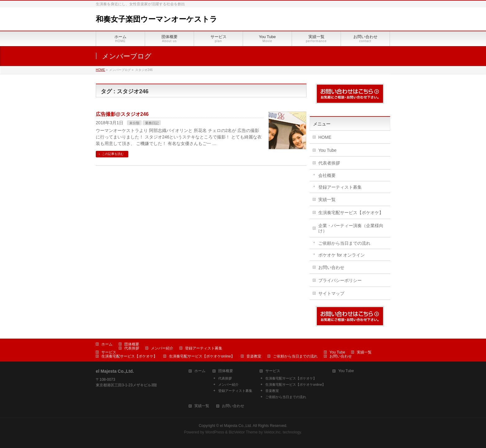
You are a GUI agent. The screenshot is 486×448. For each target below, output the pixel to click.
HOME (325, 137)
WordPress (215, 432)
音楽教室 (254, 356)
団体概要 (132, 344)
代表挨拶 (132, 348)
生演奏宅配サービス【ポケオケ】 (351, 213)
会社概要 (327, 175)
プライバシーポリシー (340, 280)
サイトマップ (331, 293)
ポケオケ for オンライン (342, 255)
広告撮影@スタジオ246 (122, 114)
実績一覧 (327, 200)
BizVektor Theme (243, 432)
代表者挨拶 (329, 163)
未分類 (134, 123)
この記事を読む (113, 154)
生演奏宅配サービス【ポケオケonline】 (202, 356)
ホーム (107, 344)
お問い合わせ (331, 267)
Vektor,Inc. (273, 432)
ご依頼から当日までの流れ (344, 243)
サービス (109, 352)
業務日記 (152, 123)
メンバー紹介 (162, 348)
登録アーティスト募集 (340, 187)
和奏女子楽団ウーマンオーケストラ (157, 19)
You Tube (327, 150)
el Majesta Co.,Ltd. (236, 426)
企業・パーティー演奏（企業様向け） (351, 228)
